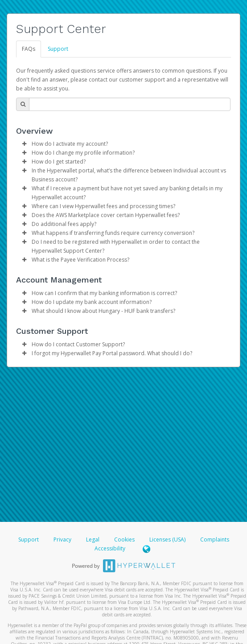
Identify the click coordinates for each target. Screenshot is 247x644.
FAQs (29, 49)
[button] (24, 144)
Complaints (215, 539)
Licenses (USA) (168, 539)
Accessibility (110, 548)
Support (58, 49)
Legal (93, 539)
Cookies (124, 539)
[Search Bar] (130, 104)
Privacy (62, 539)
